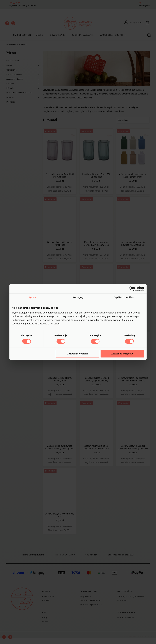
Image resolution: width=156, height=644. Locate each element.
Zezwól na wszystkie (122, 353)
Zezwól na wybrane (78, 353)
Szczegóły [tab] (78, 297)
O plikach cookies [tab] (124, 297)
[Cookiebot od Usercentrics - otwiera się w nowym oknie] (131, 289)
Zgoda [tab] (32, 297)
